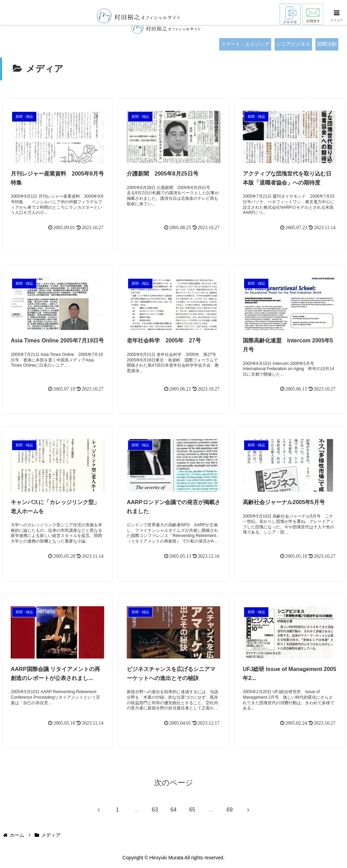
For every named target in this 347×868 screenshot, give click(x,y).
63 (155, 810)
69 (230, 810)
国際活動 (327, 44)
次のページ (174, 783)
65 (192, 810)
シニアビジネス (293, 44)
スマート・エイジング (245, 44)
